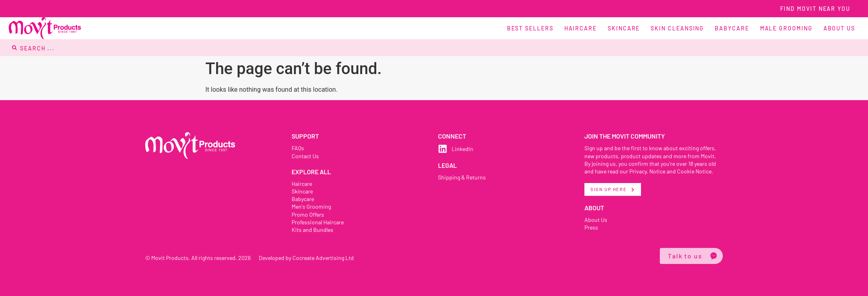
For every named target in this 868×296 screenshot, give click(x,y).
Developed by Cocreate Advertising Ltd (308, 258)
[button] (560, 28)
